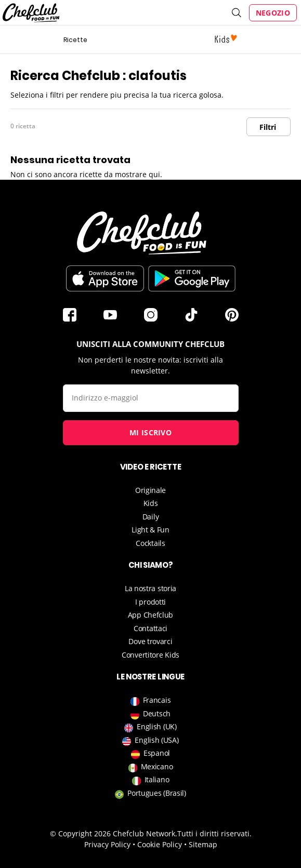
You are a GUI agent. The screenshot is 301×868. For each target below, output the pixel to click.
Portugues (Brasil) (150, 793)
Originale (150, 490)
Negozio (273, 13)
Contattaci (150, 628)
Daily (151, 517)
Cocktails (150, 543)
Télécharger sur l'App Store (105, 278)
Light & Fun (150, 530)
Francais (151, 700)
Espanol (150, 753)
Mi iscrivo (150, 432)
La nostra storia (150, 588)
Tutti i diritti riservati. (214, 833)
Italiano (151, 779)
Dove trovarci (150, 641)
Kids (151, 503)
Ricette (75, 40)
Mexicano (151, 766)
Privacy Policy (107, 844)
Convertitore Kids (150, 655)
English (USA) (150, 740)
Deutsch (150, 713)
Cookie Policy (160, 844)
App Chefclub (150, 615)
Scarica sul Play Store (192, 278)
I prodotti (150, 602)
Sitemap (203, 844)
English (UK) (150, 726)
